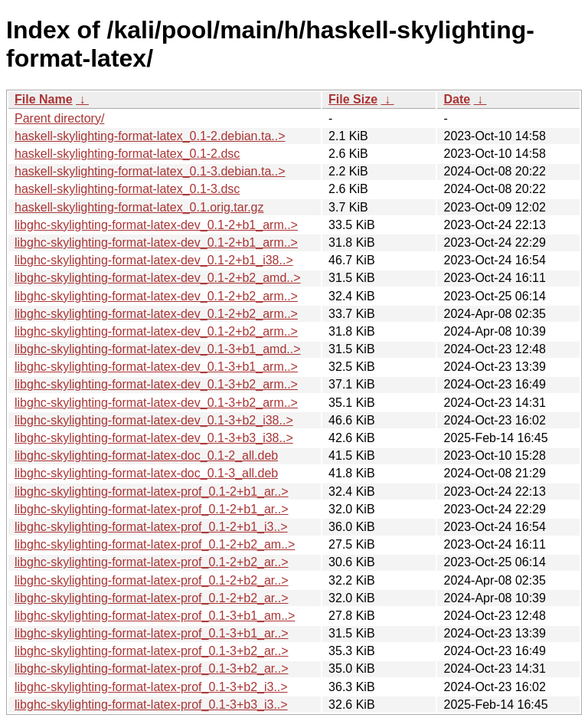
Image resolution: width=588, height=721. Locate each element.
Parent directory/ (59, 118)
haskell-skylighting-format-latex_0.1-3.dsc (127, 189)
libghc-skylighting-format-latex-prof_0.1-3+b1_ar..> (152, 633)
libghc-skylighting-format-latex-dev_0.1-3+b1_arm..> (156, 367)
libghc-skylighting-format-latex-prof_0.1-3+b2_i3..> (151, 687)
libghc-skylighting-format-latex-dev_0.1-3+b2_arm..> (156, 384)
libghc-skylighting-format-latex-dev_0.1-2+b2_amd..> (158, 278)
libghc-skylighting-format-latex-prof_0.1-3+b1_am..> (155, 616)
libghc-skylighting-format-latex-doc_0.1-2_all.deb (146, 456)
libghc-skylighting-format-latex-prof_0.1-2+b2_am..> (155, 544)
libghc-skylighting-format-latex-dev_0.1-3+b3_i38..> (154, 438)
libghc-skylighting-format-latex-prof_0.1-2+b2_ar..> (152, 562)
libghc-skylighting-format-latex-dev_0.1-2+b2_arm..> (156, 296)
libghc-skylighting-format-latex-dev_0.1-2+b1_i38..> (154, 260)
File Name (44, 99)
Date (457, 99)
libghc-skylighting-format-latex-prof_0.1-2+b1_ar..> (152, 492)
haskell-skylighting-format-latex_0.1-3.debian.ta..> (150, 171)
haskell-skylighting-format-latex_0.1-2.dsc (127, 154)
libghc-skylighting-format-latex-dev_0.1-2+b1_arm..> (156, 225)
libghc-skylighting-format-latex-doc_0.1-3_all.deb (146, 473)
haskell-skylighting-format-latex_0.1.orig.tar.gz (139, 207)
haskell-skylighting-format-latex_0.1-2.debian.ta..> (150, 136)
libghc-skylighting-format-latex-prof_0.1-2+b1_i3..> (151, 527)
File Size (353, 99)
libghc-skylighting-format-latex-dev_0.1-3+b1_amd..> (158, 349)
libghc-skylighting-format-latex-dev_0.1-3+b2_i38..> (154, 420)
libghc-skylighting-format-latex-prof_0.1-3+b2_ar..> (152, 651)
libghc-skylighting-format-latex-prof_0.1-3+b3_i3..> (151, 705)
